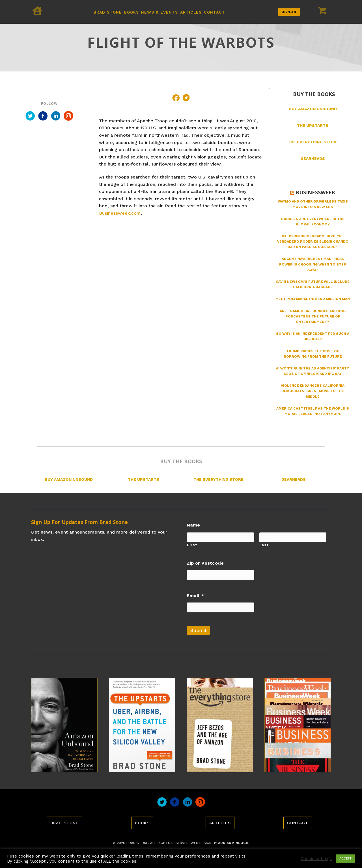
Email (195, 596)
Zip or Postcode (205, 563)
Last (264, 545)
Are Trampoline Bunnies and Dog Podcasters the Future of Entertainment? (313, 316)
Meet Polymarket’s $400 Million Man (313, 299)
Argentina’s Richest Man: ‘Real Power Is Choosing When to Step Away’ (313, 264)
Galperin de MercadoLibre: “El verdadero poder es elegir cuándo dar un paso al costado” (313, 242)
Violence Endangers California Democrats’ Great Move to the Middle (313, 391)
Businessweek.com (120, 213)
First (192, 545)
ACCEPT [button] (345, 859)
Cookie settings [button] (316, 859)
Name (193, 525)
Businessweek (315, 192)
